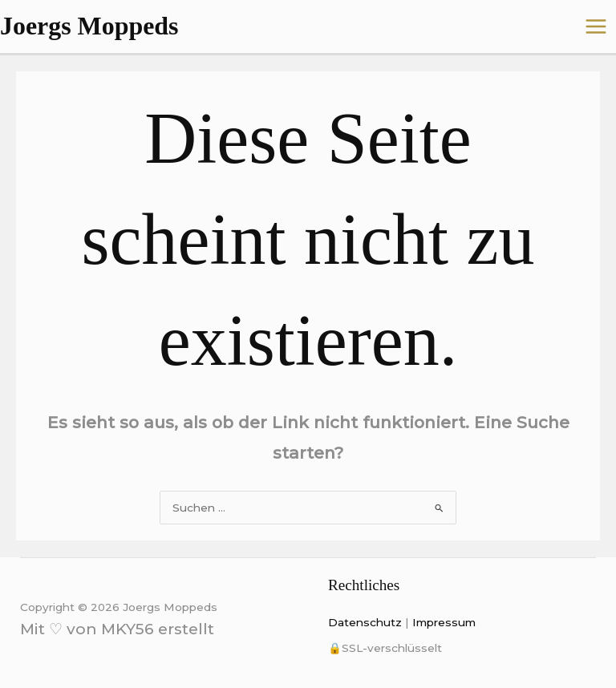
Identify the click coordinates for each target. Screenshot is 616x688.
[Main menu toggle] (596, 27)
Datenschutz (365, 622)
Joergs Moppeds (89, 26)
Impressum (444, 622)
